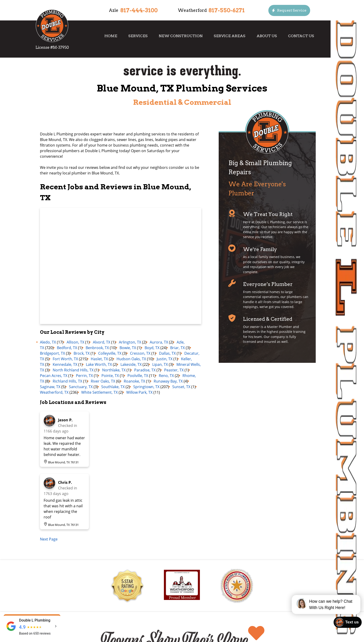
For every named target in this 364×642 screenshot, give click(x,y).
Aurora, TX (159, 342)
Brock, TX (82, 353)
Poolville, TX (138, 376)
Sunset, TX (181, 387)
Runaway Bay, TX (168, 381)
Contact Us (301, 36)
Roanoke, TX (134, 381)
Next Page (49, 539)
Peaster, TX (174, 370)
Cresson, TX (140, 353)
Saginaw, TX (50, 387)
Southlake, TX (113, 387)
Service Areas (230, 36)
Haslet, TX (99, 359)
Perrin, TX (84, 376)
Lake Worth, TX (99, 364)
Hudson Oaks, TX (131, 359)
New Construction (181, 36)
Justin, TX (165, 359)
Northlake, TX (114, 370)
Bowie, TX (128, 348)
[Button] (289, 10)
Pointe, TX (110, 376)
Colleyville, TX (110, 353)
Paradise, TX (145, 370)
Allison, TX (75, 342)
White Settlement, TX (99, 392)
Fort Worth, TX (65, 359)
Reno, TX (166, 376)
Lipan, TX (160, 364)
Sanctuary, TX (81, 387)
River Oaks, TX (103, 381)
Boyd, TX (152, 348)
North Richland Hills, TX (73, 370)
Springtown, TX (146, 387)
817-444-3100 (139, 10)
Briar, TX (177, 348)
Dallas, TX (167, 353)
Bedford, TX (67, 348)
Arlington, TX (130, 342)
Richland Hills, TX (67, 381)
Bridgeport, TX (52, 353)
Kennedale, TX (65, 364)
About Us (267, 36)
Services (138, 36)
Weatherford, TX (54, 392)
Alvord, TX (102, 342)
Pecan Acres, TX (54, 376)
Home (111, 36)
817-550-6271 (227, 10)
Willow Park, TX (139, 392)
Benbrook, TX (97, 348)
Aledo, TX (48, 342)
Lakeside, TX (131, 364)
